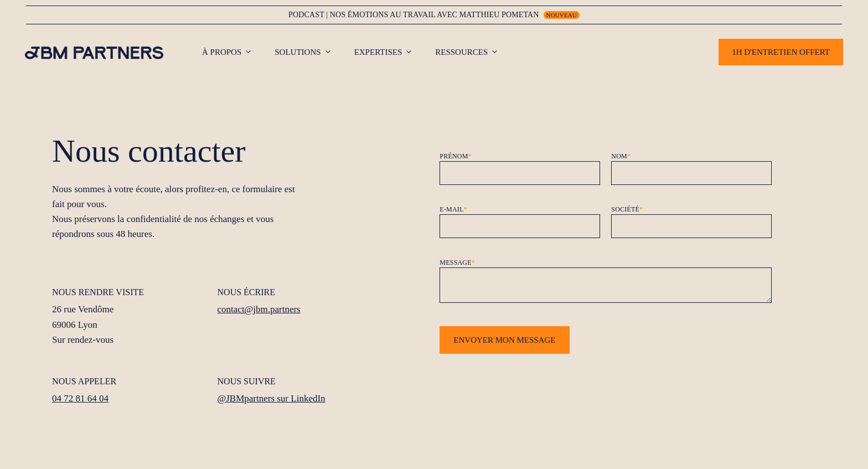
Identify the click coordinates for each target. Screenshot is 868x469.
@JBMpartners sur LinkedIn (272, 398)
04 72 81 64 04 (80, 398)
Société (627, 209)
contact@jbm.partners (259, 309)
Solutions (309, 52)
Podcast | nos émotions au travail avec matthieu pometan (414, 15)
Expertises (389, 52)
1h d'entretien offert (781, 52)
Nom (621, 156)
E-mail (453, 209)
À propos (233, 52)
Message (457, 262)
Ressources (472, 52)
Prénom (455, 156)
